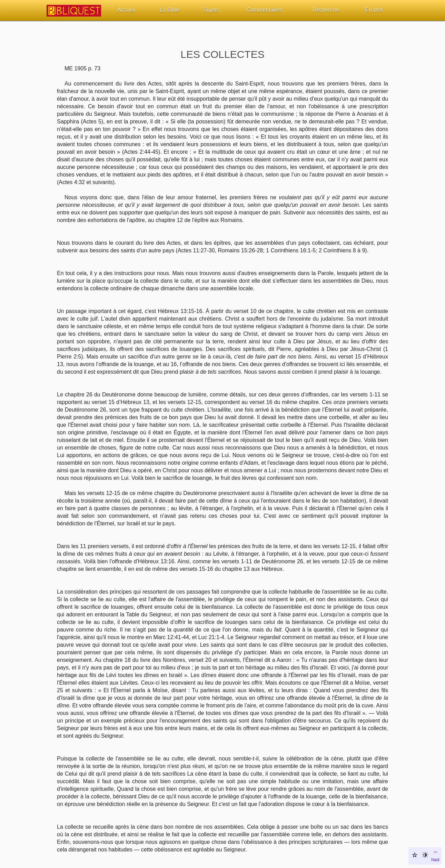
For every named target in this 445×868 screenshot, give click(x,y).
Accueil (126, 10)
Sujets (211, 10)
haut (435, 855)
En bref (374, 10)
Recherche (326, 10)
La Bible (170, 10)
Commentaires (264, 10)
